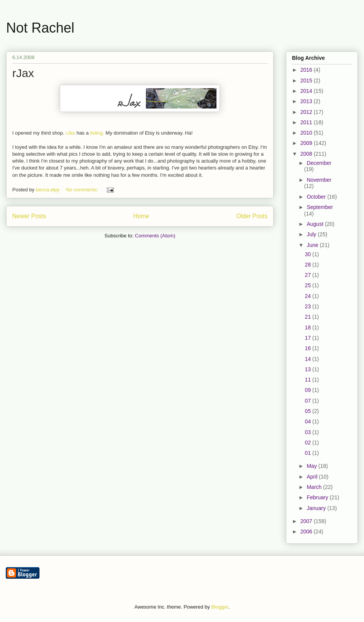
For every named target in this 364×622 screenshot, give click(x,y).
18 (309, 327)
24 (309, 296)
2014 (307, 91)
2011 (307, 122)
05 (309, 411)
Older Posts (252, 216)
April (313, 477)
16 (309, 348)
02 (309, 443)
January (317, 508)
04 (309, 421)
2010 (307, 133)
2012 (307, 112)
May (312, 466)
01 (309, 453)
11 (309, 380)
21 (309, 317)
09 (309, 390)
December (319, 163)
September (320, 207)
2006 (307, 531)
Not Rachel (40, 28)
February (318, 497)
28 (309, 265)
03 (309, 432)
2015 (307, 81)
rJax (23, 73)
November (319, 180)
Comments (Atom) (155, 236)
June (313, 245)
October (317, 197)
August (316, 224)
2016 (307, 70)
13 (309, 369)
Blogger (220, 607)
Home (141, 216)
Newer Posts (29, 216)
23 (309, 306)
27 (309, 275)
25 (309, 285)
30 (309, 254)
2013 (307, 101)
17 (309, 338)
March (315, 487)
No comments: (83, 190)
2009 (307, 143)
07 (309, 401)
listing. (97, 133)
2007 (307, 521)
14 (309, 359)
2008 (307, 154)
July (312, 234)
